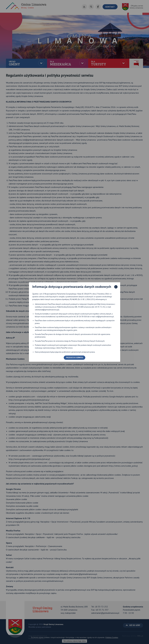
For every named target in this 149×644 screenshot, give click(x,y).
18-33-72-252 (100, 307)
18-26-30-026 (82, 317)
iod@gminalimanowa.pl (105, 317)
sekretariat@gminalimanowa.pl (47, 310)
